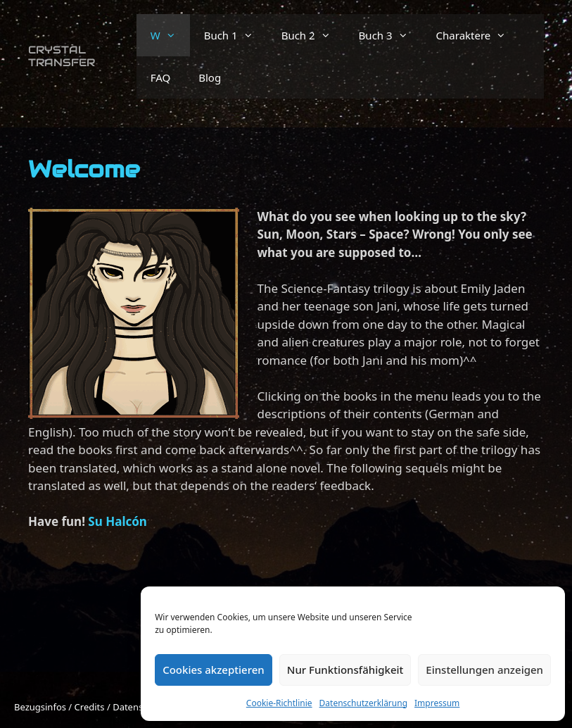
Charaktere (478, 35)
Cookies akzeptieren (214, 670)
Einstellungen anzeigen (484, 670)
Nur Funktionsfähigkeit (345, 670)
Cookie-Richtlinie (279, 703)
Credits (90, 707)
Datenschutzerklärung (363, 703)
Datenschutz (139, 707)
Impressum (437, 703)
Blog (210, 77)
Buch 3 (390, 35)
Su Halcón (117, 521)
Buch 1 (236, 35)
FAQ (161, 77)
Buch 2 (313, 35)
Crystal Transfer (62, 56)
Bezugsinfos (40, 707)
